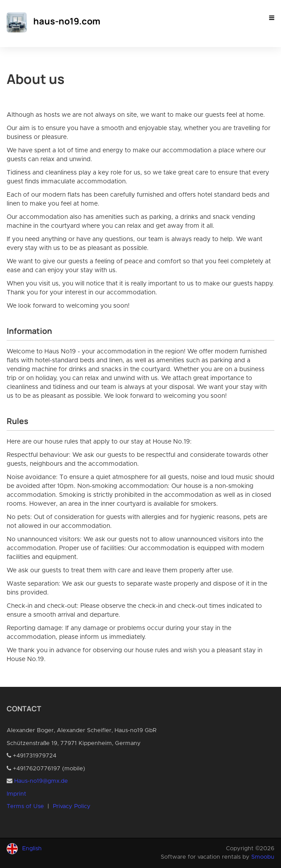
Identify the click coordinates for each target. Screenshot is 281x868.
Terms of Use (25, 807)
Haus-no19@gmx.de (41, 781)
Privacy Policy (72, 807)
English (32, 849)
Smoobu (263, 857)
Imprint (16, 794)
